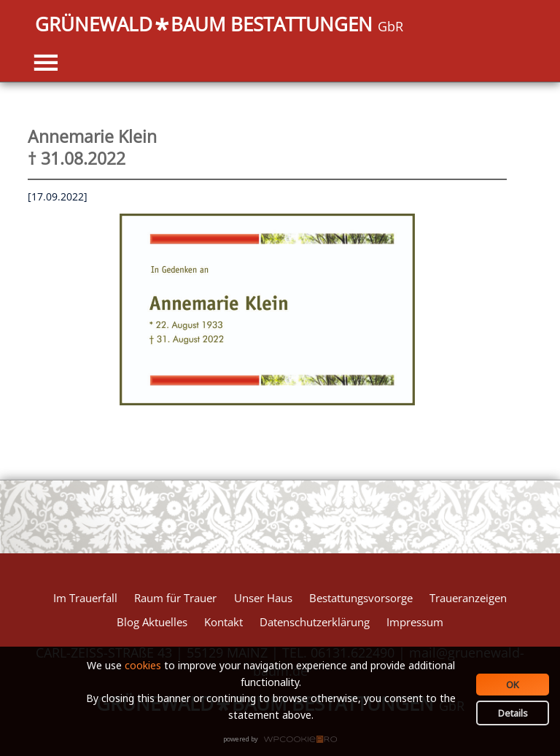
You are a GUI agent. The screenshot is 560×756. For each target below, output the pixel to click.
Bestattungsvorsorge (361, 598)
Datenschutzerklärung (315, 622)
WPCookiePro (284, 740)
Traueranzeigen (468, 598)
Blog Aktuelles (152, 622)
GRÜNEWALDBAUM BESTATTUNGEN (219, 26)
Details (513, 713)
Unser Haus (263, 598)
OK (513, 685)
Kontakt (223, 622)
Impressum (415, 622)
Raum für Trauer (175, 598)
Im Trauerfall (85, 598)
